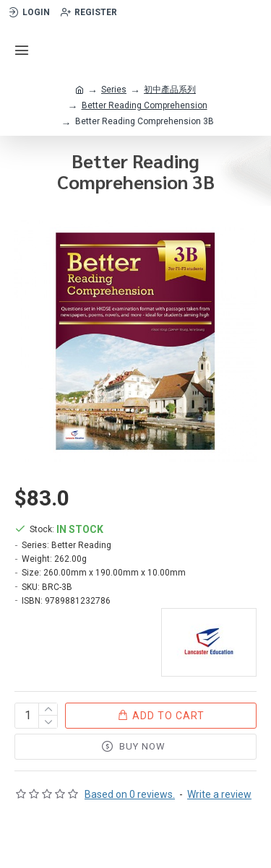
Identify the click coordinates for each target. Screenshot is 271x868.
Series (114, 90)
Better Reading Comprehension (145, 105)
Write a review (219, 794)
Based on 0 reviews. (130, 794)
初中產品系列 (170, 90)
